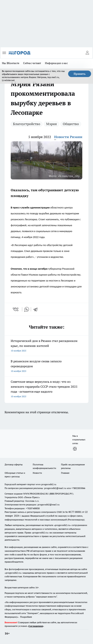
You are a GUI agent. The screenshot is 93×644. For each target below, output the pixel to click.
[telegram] (37, 309)
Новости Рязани (68, 137)
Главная (65, 473)
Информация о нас (56, 63)
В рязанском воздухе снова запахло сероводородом (46, 366)
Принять (80, 74)
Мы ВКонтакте (11, 63)
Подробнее (26, 617)
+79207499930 (33, 508)
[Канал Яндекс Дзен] (75, 449)
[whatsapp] (27, 309)
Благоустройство (27, 124)
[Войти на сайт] (87, 53)
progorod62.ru (62, 525)
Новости (37, 473)
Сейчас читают (32, 63)
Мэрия (51, 124)
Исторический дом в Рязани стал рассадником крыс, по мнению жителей (46, 346)
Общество (71, 124)
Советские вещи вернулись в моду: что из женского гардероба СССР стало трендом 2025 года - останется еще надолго (46, 389)
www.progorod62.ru (46, 484)
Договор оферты (14, 464)
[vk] (16, 309)
